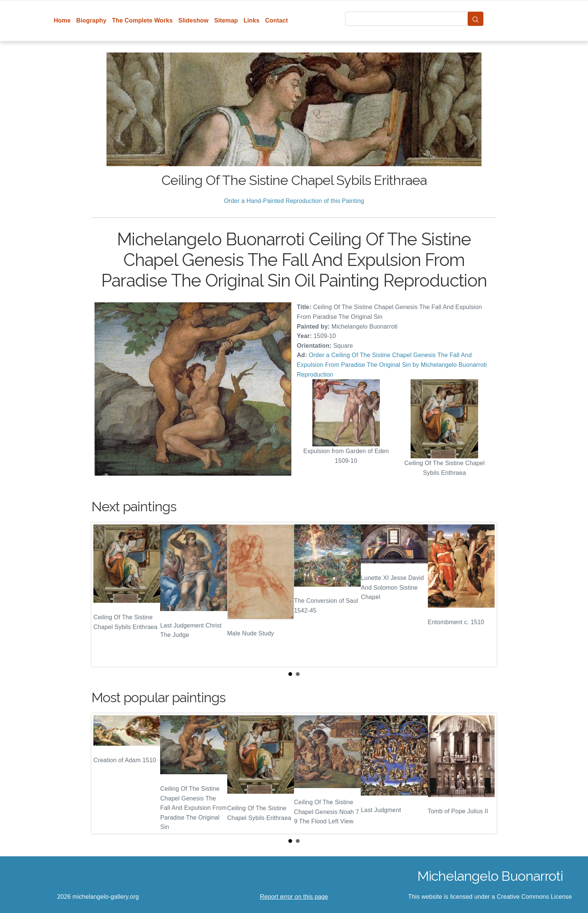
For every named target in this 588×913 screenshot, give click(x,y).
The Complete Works (142, 20)
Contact (277, 20)
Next (485, 595)
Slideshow (194, 20)
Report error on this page (294, 897)
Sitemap (226, 20)
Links (252, 20)
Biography (91, 20)
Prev (103, 595)
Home (62, 20)
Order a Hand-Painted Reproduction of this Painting (294, 201)
